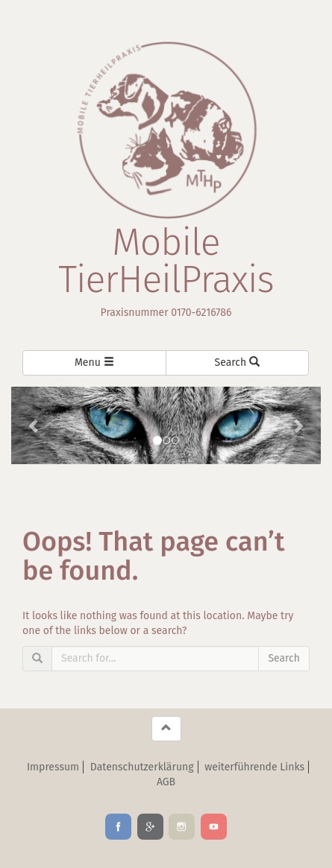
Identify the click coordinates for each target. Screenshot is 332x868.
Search (284, 658)
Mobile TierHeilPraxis (166, 261)
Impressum (53, 767)
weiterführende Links (254, 767)
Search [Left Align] (237, 362)
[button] (34, 425)
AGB (166, 782)
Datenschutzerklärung (142, 767)
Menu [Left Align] (94, 362)
